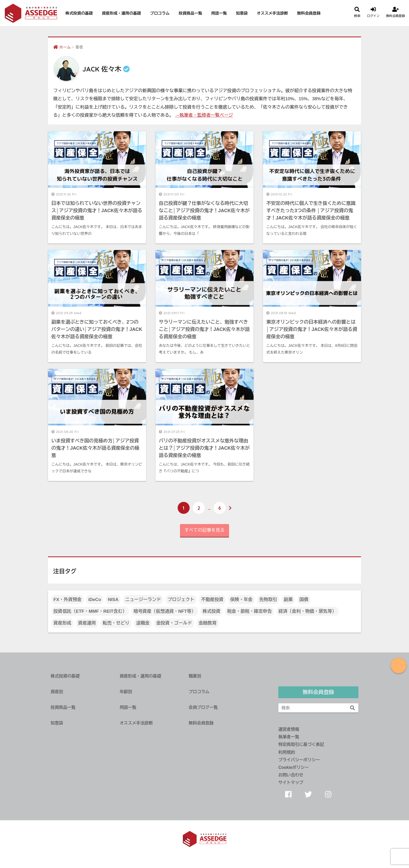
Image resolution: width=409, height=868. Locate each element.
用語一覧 (219, 13)
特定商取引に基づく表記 (301, 744)
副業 (288, 600)
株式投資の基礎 (79, 13)
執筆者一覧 (289, 737)
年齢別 (126, 692)
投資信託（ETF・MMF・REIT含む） (90, 611)
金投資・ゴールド (174, 623)
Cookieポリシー (294, 767)
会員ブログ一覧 (203, 707)
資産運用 (87, 623)
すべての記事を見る (204, 530)
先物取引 (268, 600)
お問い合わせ (291, 775)
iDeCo (95, 600)
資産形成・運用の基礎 (121, 13)
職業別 (195, 676)
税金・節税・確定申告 (249, 611)
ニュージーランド (143, 600)
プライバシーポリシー (299, 760)
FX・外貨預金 (67, 600)
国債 (304, 600)
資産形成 (62, 623)
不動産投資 (212, 600)
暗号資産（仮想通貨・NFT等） (165, 611)
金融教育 (208, 623)
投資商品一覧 (190, 13)
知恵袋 (242, 13)
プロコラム (160, 13)
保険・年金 (241, 600)
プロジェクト (181, 600)
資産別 (57, 692)
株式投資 (211, 611)
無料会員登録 (309, 13)
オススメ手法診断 (272, 13)
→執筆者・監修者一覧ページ (204, 115)
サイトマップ (291, 783)
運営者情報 (289, 729)
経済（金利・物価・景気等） (308, 611)
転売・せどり (116, 623)
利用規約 (287, 752)
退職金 (143, 623)
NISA (113, 600)
